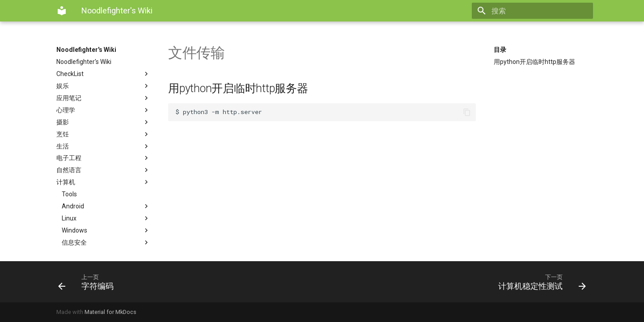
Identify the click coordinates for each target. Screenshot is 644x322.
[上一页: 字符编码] (186, 282)
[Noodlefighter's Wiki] (62, 11)
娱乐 (103, 86)
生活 (103, 146)
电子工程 (103, 158)
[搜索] (541, 11)
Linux (106, 218)
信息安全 (106, 242)
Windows (106, 230)
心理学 (103, 110)
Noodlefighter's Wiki (86, 50)
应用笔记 (103, 98)
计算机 (103, 182)
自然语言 (103, 170)
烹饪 (103, 134)
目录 (500, 50)
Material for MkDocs (110, 312)
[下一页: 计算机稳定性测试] (458, 282)
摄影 (103, 122)
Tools (69, 194)
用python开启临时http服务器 (534, 62)
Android (106, 206)
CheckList (103, 74)
